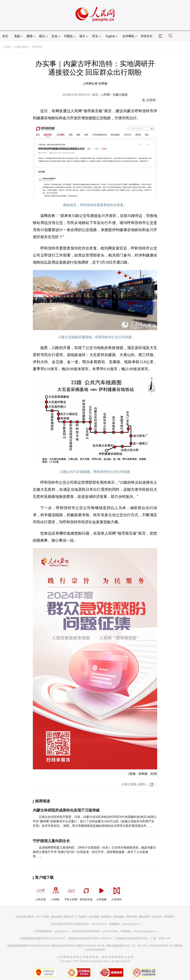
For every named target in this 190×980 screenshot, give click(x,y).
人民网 (7, 47)
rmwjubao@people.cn (145, 931)
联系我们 (169, 917)
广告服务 (81, 917)
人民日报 (40, 893)
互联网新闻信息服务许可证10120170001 (43, 938)
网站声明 (132, 917)
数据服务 (119, 917)
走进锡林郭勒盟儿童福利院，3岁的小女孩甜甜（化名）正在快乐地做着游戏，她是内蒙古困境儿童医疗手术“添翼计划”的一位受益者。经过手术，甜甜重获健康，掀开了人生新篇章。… (94, 852)
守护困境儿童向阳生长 (51, 841)
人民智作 (117, 893)
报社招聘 (56, 917)
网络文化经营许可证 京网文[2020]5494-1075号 (78, 946)
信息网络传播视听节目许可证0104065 (29, 946)
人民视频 (101, 893)
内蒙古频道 (21, 47)
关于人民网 (42, 917)
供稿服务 (107, 917)
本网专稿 (37, 47)
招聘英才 (69, 917)
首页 (5, 36)
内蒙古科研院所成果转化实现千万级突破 (66, 810)
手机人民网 (71, 893)
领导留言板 (86, 893)
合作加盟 (94, 917)
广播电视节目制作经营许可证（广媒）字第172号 (142, 938)
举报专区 (147, 36)
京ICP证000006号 (158, 946)
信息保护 (157, 917)
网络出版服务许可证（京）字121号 (126, 946)
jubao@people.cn (131, 924)
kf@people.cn (62, 931)
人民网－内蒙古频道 (114, 95)
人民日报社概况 (24, 917)
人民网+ (56, 893)
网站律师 (144, 917)
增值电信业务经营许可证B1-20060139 (90, 938)
